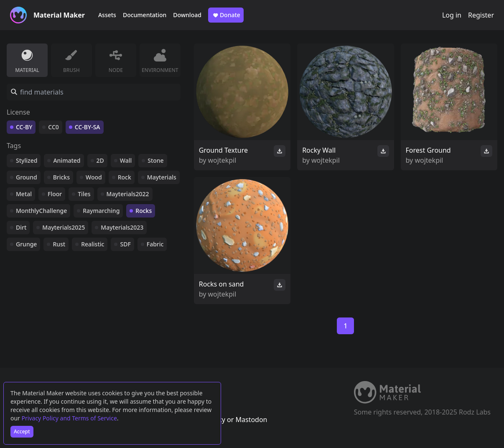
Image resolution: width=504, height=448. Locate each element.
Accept (22, 431)
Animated (67, 160)
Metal (24, 194)
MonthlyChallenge (41, 211)
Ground (27, 177)
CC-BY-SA (88, 127)
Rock (125, 177)
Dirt (21, 227)
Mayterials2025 (64, 227)
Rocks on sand (221, 284)
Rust (59, 244)
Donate (226, 15)
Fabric (155, 244)
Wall (126, 160)
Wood (94, 177)
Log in (452, 15)
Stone (155, 160)
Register (481, 15)
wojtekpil (222, 160)
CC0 (53, 127)
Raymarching (101, 211)
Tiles (84, 194)
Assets (107, 15)
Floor (55, 194)
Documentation (145, 15)
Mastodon (251, 420)
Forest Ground (428, 150)
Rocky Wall (319, 150)
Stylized (27, 160)
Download (187, 15)
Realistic (93, 244)
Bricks (61, 177)
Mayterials (162, 177)
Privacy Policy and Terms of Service (69, 418)
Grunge (26, 244)
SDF (125, 244)
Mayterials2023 (122, 227)
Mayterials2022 (128, 194)
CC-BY (24, 127)
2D (100, 160)
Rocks (144, 211)
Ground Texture (223, 150)
